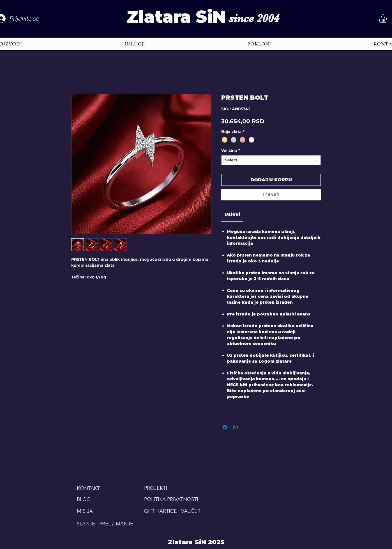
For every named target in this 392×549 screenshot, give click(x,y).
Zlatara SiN (176, 17)
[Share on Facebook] (225, 427)
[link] (232, 214)
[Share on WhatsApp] (236, 427)
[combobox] (271, 160)
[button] (135, 44)
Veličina (231, 151)
